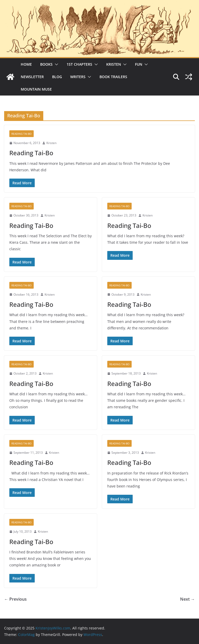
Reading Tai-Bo (22, 134)
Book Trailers (113, 77)
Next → (187, 599)
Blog (57, 77)
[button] (55, 64)
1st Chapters (79, 64)
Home (26, 64)
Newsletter (32, 77)
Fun (139, 64)
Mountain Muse (36, 89)
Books (46, 64)
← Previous (15, 599)
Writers (78, 77)
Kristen (114, 64)
